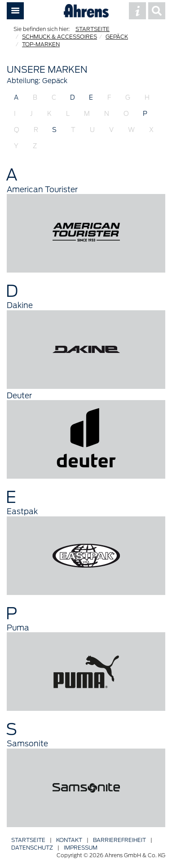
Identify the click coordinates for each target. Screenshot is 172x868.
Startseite (28, 840)
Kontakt (69, 840)
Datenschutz (32, 848)
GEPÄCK (117, 37)
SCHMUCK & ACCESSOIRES (60, 37)
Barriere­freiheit (119, 840)
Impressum (81, 848)
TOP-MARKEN (41, 44)
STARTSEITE (93, 29)
